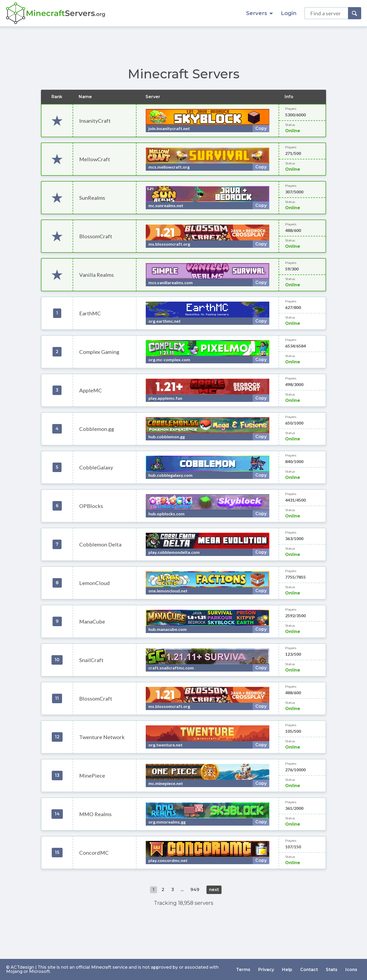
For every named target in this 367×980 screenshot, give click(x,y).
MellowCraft (95, 159)
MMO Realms (95, 814)
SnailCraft (91, 660)
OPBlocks (91, 506)
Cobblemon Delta (100, 544)
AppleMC (91, 390)
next (214, 890)
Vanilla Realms (97, 275)
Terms (243, 969)
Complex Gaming (99, 352)
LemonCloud (95, 583)
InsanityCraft (95, 121)
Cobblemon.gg (97, 429)
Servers (260, 13)
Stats (332, 969)
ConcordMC (94, 853)
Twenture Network (102, 737)
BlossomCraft (96, 236)
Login (289, 13)
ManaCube (92, 621)
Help (287, 969)
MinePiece (92, 776)
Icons (351, 969)
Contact (309, 969)
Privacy (266, 969)
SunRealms (92, 198)
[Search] (355, 13)
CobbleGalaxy (96, 467)
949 (195, 890)
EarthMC (90, 313)
